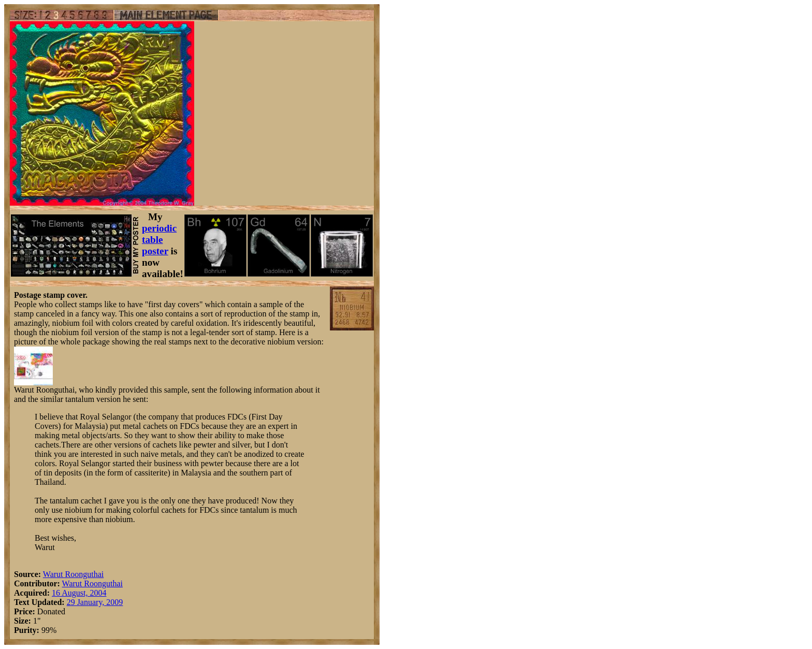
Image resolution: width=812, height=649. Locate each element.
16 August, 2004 (79, 593)
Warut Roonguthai (73, 574)
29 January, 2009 (95, 602)
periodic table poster (159, 240)
